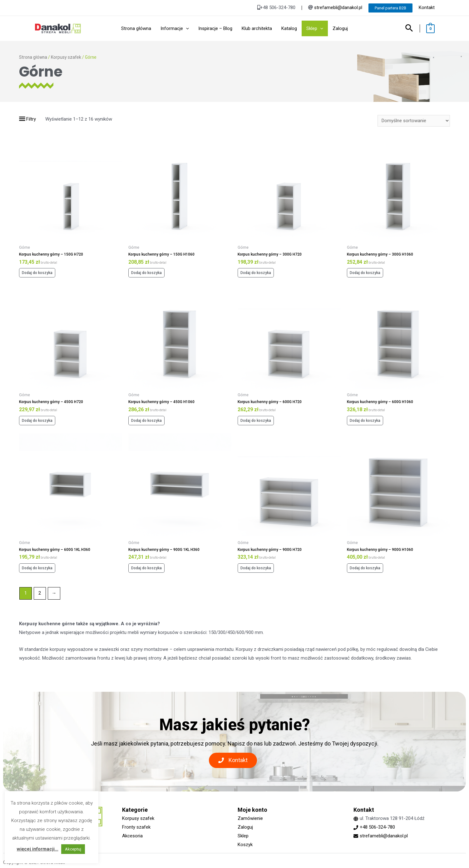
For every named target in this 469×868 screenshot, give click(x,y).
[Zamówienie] (414, 121)
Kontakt (427, 7)
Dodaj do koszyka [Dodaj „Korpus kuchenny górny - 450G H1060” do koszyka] (146, 421)
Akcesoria (132, 836)
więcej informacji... (38, 849)
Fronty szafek (136, 827)
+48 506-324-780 (377, 827)
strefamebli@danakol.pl (338, 7)
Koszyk (245, 845)
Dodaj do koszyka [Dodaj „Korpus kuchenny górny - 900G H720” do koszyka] (256, 568)
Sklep (243, 836)
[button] (233, 760)
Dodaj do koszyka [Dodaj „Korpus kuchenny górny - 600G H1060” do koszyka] (365, 421)
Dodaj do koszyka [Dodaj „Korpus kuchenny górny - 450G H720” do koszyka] (37, 421)
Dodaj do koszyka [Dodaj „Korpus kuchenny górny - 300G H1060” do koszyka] (365, 273)
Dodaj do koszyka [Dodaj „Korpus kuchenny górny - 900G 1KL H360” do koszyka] (146, 568)
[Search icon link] (409, 29)
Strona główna (33, 57)
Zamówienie (250, 818)
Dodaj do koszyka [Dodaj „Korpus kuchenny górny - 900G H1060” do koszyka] (365, 568)
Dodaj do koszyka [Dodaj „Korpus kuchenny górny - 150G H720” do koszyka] (37, 273)
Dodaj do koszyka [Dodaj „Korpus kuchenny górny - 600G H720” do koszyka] (256, 421)
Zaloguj (245, 827)
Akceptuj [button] (73, 849)
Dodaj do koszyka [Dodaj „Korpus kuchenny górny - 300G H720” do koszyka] (256, 273)
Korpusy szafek (66, 57)
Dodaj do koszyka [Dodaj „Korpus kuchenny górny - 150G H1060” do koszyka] (146, 273)
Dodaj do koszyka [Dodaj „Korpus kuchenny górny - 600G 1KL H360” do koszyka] (37, 568)
